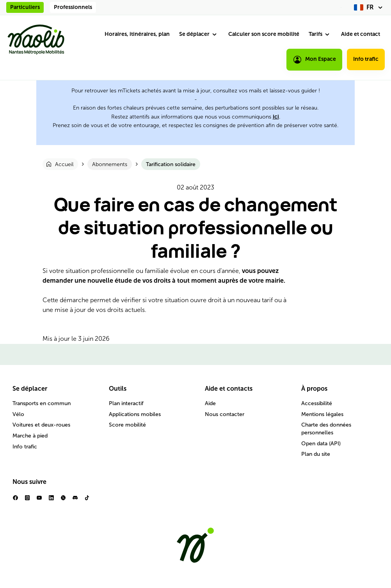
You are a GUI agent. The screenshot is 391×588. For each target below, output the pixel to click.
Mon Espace (314, 60)
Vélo (18, 414)
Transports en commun (42, 403)
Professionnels (73, 7)
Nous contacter (225, 414)
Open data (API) (321, 444)
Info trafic (366, 59)
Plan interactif (126, 403)
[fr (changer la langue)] (369, 7)
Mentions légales (322, 414)
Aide (210, 403)
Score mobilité (127, 425)
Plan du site (316, 454)
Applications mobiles (135, 414)
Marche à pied (30, 436)
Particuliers (25, 7)
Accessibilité (317, 403)
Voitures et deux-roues (41, 425)
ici (276, 117)
